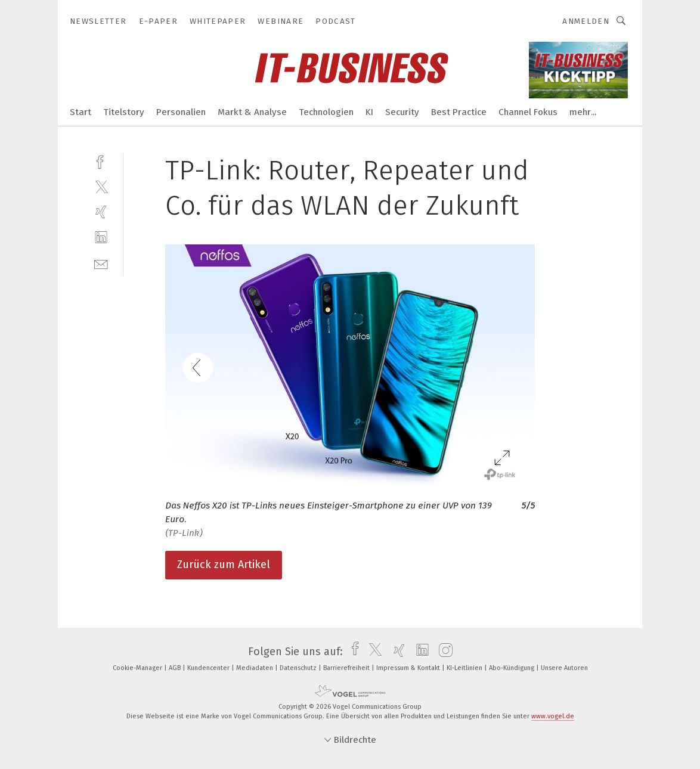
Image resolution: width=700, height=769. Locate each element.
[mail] (101, 263)
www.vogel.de (553, 716)
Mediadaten (255, 668)
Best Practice (459, 112)
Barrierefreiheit (347, 668)
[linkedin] (101, 238)
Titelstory (124, 112)
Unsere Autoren (564, 668)
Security (402, 112)
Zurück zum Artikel (224, 565)
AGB (176, 668)
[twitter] (101, 186)
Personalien (181, 112)
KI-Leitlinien (465, 668)
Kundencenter (209, 668)
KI (369, 112)
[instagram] (443, 652)
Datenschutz (299, 668)
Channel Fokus (528, 112)
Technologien (326, 112)
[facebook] (101, 161)
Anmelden (586, 21)
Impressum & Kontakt (409, 668)
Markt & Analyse (252, 112)
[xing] (101, 212)
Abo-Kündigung (512, 668)
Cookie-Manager (138, 668)
